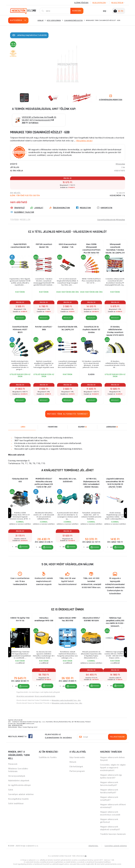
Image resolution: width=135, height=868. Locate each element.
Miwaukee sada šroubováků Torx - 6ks (66, 701)
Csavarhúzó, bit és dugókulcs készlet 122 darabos (91, 329)
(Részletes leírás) (84, 140)
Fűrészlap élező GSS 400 (20, 480)
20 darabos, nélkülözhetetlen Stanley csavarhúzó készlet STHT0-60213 (115, 330)
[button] (24, 547)
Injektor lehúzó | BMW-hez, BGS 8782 (68, 620)
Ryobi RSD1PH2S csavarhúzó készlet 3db (20, 246)
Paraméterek (53, 427)
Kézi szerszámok (54, 20)
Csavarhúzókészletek (73, 20)
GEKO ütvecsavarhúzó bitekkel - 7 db (68, 246)
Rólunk (73, 763)
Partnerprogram (77, 772)
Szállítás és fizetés (48, 758)
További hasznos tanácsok (113, 835)
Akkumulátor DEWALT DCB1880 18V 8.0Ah (91, 620)
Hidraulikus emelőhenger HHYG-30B (44, 620)
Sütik (11, 791)
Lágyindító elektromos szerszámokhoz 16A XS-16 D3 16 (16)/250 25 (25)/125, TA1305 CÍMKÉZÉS (115, 482)
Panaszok (13, 765)
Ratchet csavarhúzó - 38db (44, 328)
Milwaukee (120, 164)
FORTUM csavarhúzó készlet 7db (44, 246)
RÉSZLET (20, 318)
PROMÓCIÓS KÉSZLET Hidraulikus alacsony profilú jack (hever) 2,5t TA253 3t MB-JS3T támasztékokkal (44, 482)
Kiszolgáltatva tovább (18, 800)
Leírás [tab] (23, 427)
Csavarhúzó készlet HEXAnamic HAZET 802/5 (20, 329)
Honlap (41, 20)
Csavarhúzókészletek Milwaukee (111, 219)
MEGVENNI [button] (25, 547)
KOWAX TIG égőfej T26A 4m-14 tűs (20, 620)
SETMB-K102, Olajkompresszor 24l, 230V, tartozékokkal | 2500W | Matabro (91, 482)
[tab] (82, 427)
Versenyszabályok (17, 777)
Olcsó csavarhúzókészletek (45, 697)
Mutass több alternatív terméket (68, 414)
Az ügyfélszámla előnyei (19, 786)
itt (86, 857)
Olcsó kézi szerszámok (25, 697)
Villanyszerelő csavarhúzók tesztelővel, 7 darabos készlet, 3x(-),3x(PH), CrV (115, 248)
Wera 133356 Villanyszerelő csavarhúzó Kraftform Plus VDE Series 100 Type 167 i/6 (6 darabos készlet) (91, 248)
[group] (20, 513)
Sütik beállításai (16, 804)
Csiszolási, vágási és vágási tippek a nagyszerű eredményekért (113, 768)
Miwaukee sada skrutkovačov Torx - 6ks (67, 704)
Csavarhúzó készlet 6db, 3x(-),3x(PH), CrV (68, 328)
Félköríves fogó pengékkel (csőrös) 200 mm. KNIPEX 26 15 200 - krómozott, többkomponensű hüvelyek (115, 622)
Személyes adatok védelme (21, 795)
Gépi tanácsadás (77, 758)
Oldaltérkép (93, 847)
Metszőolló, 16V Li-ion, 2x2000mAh (68, 480)
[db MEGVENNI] (13, 547)
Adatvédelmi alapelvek (19, 781)
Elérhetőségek (81, 3)
